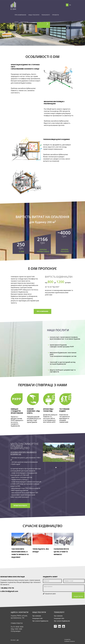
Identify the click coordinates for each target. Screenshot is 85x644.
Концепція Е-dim (37, 618)
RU (70, 5)
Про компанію (37, 616)
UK (67, 5)
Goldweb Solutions (70, 641)
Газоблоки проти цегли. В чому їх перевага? (61, 552)
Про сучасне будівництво (40, 621)
